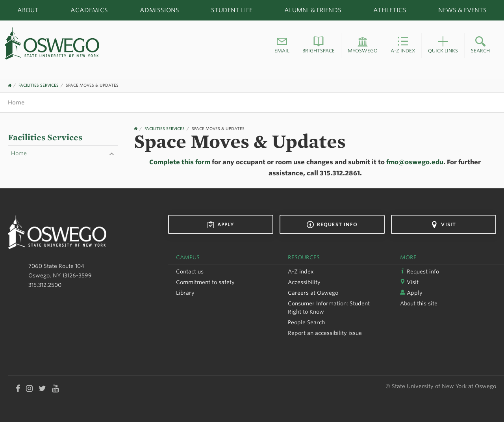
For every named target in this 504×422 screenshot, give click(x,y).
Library (185, 293)
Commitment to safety (205, 282)
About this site (419, 303)
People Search (306, 322)
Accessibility (304, 282)
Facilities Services (39, 85)
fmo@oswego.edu (415, 162)
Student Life (232, 10)
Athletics (390, 10)
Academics (89, 10)
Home (16, 102)
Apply (221, 225)
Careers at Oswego (313, 293)
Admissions (159, 10)
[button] (282, 46)
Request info (332, 225)
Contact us (190, 271)
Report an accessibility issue (325, 333)
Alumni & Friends (313, 10)
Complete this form (180, 162)
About (28, 10)
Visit (443, 225)
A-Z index (301, 271)
